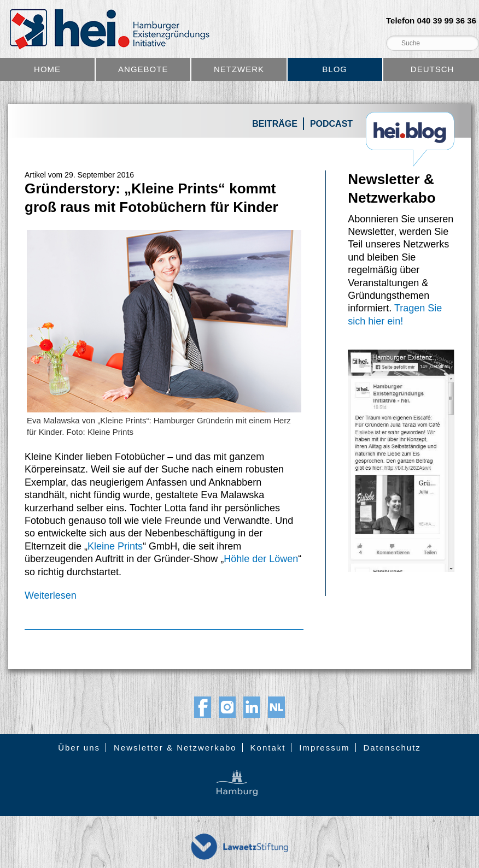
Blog (335, 69)
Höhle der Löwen (261, 559)
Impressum (324, 748)
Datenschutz (392, 748)
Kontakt (268, 748)
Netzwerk (239, 69)
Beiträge (275, 124)
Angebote (143, 69)
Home (47, 69)
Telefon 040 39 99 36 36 (431, 21)
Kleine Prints (115, 546)
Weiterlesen (51, 595)
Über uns (79, 748)
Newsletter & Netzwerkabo (175, 748)
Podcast (331, 124)
